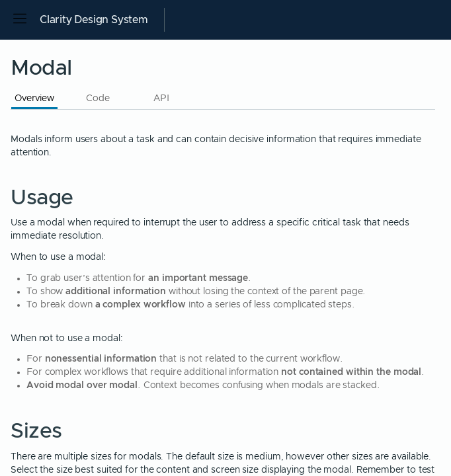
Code (98, 99)
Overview (34, 99)
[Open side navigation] (20, 20)
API (161, 99)
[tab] (34, 98)
